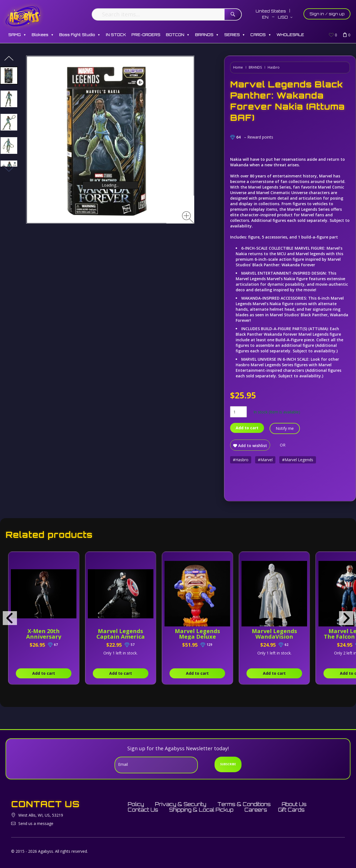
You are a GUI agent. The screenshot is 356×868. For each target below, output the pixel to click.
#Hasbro (241, 460)
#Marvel (265, 460)
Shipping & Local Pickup (201, 810)
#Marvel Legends (298, 460)
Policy (136, 804)
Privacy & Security (181, 804)
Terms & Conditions (244, 804)
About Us (294, 804)
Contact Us (143, 810)
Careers (256, 810)
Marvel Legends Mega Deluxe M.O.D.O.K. (197, 637)
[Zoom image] (188, 217)
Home (238, 67)
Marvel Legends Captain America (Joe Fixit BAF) (121, 637)
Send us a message (36, 823)
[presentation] (10, 618)
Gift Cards (291, 810)
